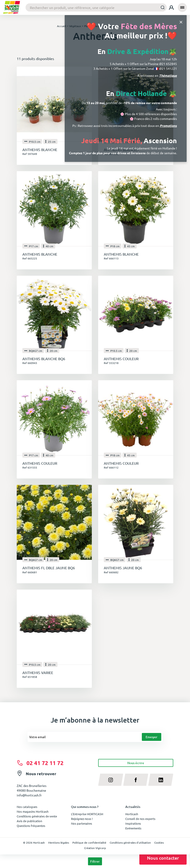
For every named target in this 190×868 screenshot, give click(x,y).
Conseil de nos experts (140, 819)
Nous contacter (163, 858)
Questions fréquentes (31, 826)
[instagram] (111, 780)
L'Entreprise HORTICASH (87, 814)
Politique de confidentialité (89, 842)
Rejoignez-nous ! (82, 819)
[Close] (181, 22)
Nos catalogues (27, 807)
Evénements (133, 828)
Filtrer (95, 861)
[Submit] (161, 7)
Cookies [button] (159, 842)
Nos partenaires (82, 823)
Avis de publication (29, 821)
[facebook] (136, 780)
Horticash (132, 814)
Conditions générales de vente (37, 816)
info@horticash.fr (29, 795)
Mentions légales (59, 842)
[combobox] (96, 7)
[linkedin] (161, 780)
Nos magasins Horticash (33, 811)
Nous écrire (136, 763)
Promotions (168, 126)
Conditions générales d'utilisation (130, 842)
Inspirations (133, 823)
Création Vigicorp (95, 848)
